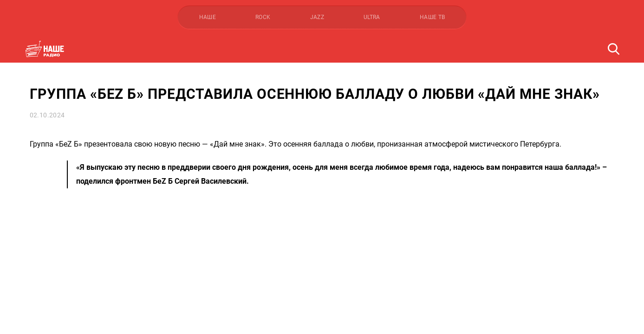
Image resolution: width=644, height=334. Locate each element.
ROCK (263, 17)
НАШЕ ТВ (433, 17)
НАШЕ (208, 17)
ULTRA (372, 17)
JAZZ (317, 17)
